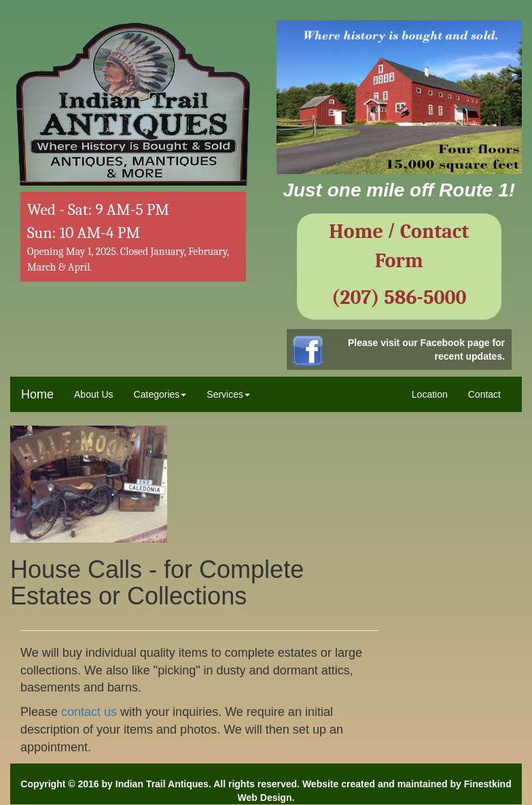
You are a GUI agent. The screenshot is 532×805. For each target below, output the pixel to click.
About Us (94, 394)
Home (37, 394)
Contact (484, 394)
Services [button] (228, 394)
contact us (89, 712)
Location (430, 394)
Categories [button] (160, 394)
